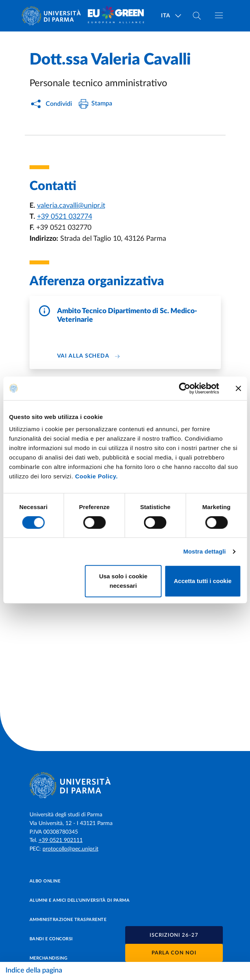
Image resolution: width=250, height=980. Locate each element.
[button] (174, 935)
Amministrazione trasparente (68, 920)
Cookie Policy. (96, 476)
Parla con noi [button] (174, 953)
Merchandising (49, 958)
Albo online (45, 881)
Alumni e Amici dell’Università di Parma (80, 900)
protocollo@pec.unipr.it (70, 849)
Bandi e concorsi (51, 939)
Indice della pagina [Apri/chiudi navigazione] (34, 971)
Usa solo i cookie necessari (123, 581)
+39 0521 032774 (65, 217)
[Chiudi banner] (238, 388)
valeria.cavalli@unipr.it (71, 206)
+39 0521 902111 (61, 840)
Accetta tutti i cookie (203, 581)
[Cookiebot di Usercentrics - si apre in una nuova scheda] (184, 388)
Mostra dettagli (204, 551)
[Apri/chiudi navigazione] (219, 15)
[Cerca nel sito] (197, 16)
